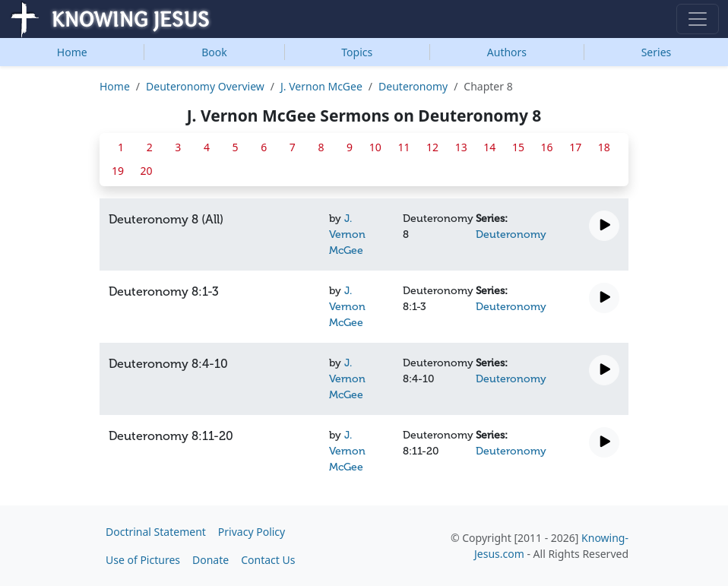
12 (432, 147)
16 (547, 147)
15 (518, 147)
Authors (507, 52)
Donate (210, 560)
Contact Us (268, 560)
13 (461, 147)
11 (404, 147)
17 (575, 147)
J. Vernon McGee (321, 86)
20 (147, 171)
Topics (357, 52)
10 (375, 147)
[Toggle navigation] (698, 19)
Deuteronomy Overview (205, 86)
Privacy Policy (252, 532)
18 (604, 147)
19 (118, 171)
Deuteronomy (413, 86)
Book (214, 52)
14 (489, 147)
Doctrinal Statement (156, 532)
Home (72, 52)
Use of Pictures (143, 560)
